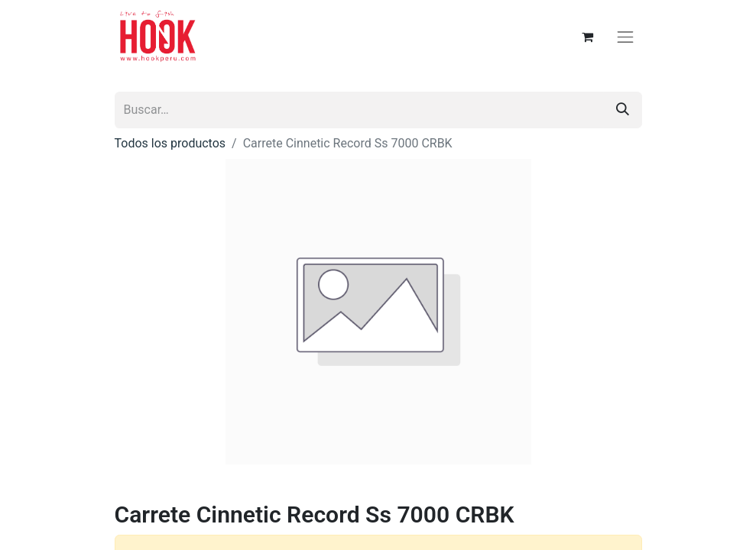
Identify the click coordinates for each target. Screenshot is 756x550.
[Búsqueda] (623, 110)
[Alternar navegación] (625, 37)
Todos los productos (170, 143)
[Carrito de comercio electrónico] (587, 37)
